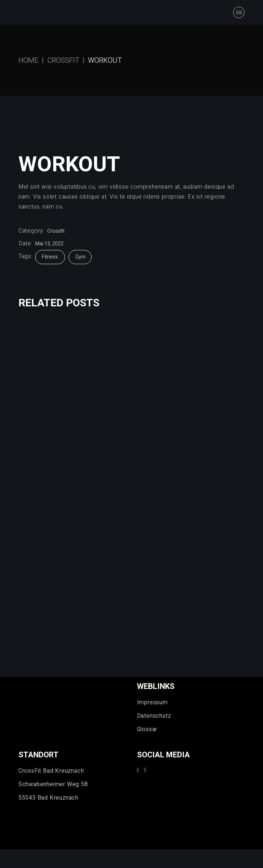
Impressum (152, 702)
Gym (80, 257)
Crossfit (56, 231)
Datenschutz (154, 716)
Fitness (50, 257)
